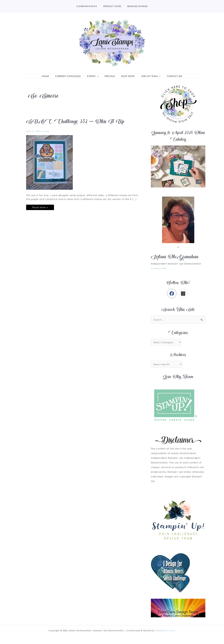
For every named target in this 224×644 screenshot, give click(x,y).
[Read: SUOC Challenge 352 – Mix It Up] (49, 167)
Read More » (40, 211)
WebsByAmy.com (165, 631)
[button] (94, 79)
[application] (98, 79)
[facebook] (172, 298)
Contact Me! (159, 273)
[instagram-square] (184, 298)
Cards (46, 136)
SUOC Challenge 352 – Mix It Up (76, 127)
